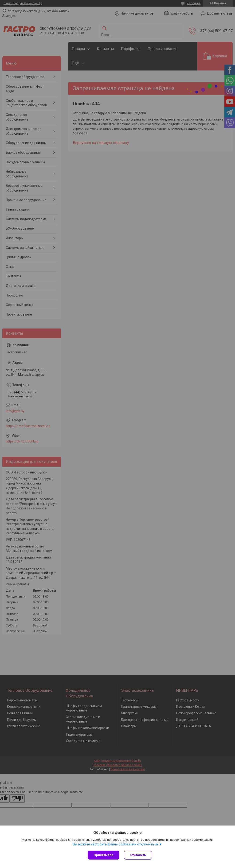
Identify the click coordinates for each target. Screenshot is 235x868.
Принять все (104, 855)
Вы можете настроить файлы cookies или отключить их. (116, 844)
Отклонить (138, 855)
